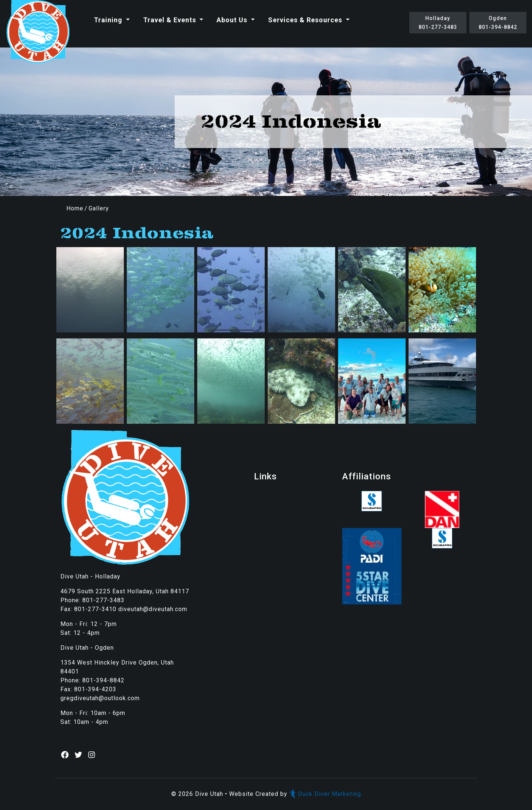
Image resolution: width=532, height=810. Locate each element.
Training (109, 20)
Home (75, 208)
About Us (233, 20)
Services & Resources (306, 20)
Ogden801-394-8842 (498, 23)
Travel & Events (171, 20)
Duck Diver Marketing (325, 794)
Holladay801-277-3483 (438, 23)
